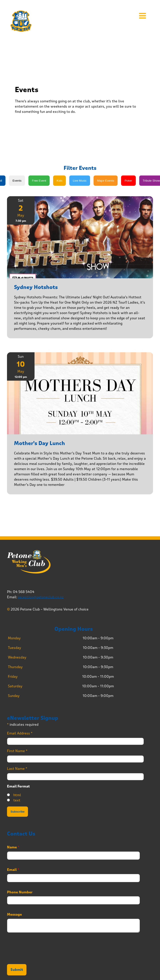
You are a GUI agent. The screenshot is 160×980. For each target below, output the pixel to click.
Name (13, 847)
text (17, 800)
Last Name (17, 769)
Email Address (20, 733)
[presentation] (40, 957)
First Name (17, 751)
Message (14, 915)
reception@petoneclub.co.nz (41, 597)
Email (13, 870)
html (17, 795)
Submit (17, 970)
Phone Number (20, 892)
